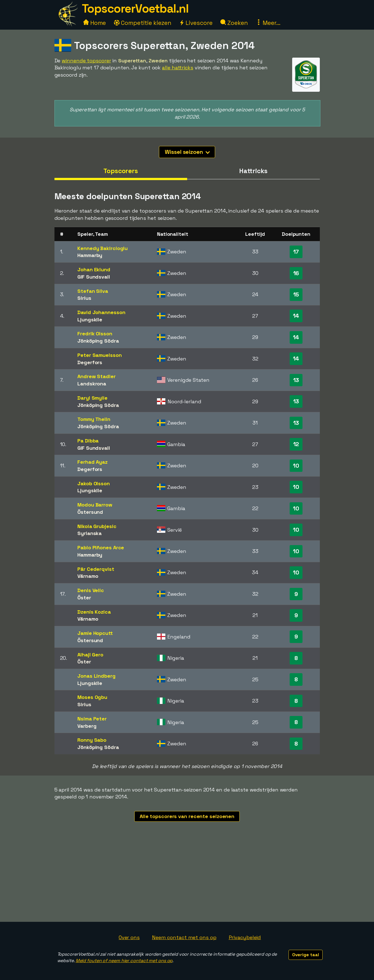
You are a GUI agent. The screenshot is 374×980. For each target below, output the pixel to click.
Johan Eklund (94, 269)
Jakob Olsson (94, 483)
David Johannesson (101, 312)
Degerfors (90, 362)
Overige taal (306, 955)
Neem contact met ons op (184, 937)
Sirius (84, 298)
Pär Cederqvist (96, 569)
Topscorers (121, 171)
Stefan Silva (93, 291)
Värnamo (88, 576)
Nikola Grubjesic (97, 526)
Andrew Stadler (97, 376)
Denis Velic (91, 590)
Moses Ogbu (92, 697)
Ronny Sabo (92, 740)
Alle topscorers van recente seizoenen (187, 816)
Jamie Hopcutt (95, 633)
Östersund (90, 512)
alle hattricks (178, 68)
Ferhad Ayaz (92, 462)
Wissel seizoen (187, 152)
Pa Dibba (88, 441)
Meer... (268, 23)
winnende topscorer (86, 61)
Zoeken (234, 23)
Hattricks (253, 171)
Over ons (129, 937)
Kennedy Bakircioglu (103, 248)
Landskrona (92, 384)
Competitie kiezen (142, 23)
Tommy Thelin (94, 419)
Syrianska (90, 533)
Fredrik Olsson (95, 334)
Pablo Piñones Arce (101, 547)
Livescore (196, 23)
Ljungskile (90, 320)
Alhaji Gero (90, 655)
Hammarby (90, 255)
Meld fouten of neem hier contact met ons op (124, 961)
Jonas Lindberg (97, 676)
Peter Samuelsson (99, 355)
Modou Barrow (95, 505)
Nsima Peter (92, 719)
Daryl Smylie (92, 398)
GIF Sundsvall (94, 277)
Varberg (87, 726)
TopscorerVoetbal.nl (135, 9)
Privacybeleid (245, 937)
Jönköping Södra (98, 341)
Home (95, 23)
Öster (84, 598)
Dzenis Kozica (94, 612)
